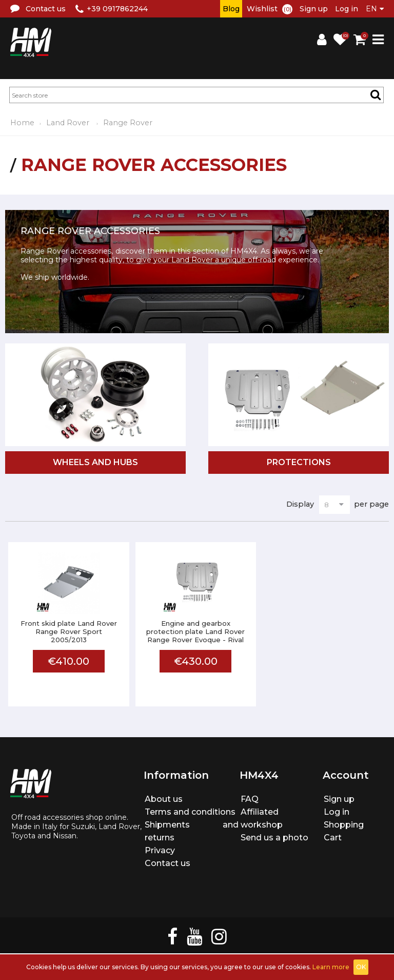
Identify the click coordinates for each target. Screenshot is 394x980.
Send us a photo (274, 838)
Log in (347, 9)
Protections (299, 462)
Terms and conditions (190, 812)
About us (164, 799)
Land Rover (69, 123)
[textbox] (196, 95)
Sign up (314, 9)
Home (22, 123)
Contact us (168, 863)
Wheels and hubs (95, 462)
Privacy (160, 850)
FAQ (250, 799)
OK (361, 967)
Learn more (331, 967)
